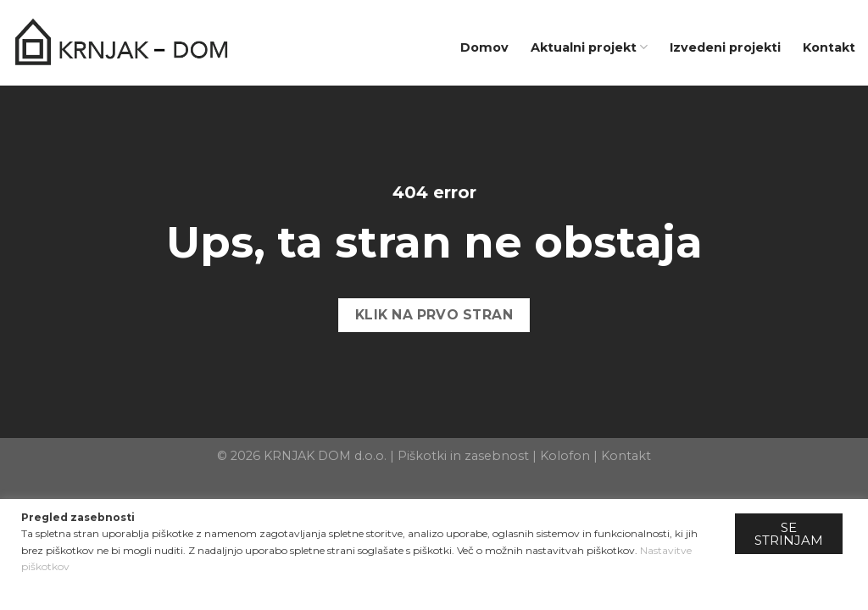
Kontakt (829, 47)
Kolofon (565, 456)
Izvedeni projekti (725, 47)
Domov (484, 47)
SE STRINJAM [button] (789, 534)
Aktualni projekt (589, 47)
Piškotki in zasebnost (463, 456)
